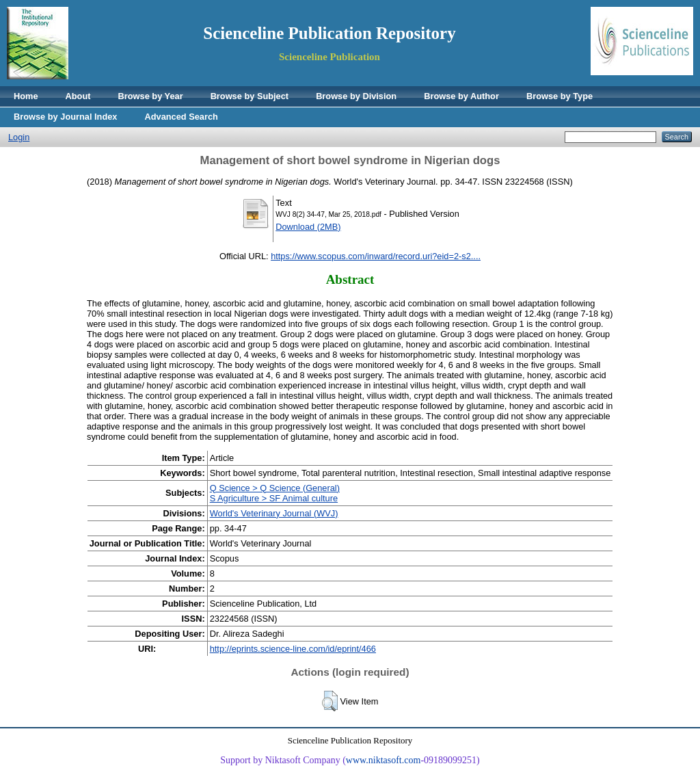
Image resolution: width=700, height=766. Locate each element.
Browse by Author (461, 96)
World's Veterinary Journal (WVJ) (274, 513)
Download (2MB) (308, 227)
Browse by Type (560, 96)
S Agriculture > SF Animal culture (274, 498)
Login (19, 137)
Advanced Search (181, 117)
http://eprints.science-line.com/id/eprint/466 (293, 649)
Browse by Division (356, 96)
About (78, 96)
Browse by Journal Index (65, 117)
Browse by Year (151, 96)
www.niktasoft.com (383, 760)
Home (26, 96)
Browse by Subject (250, 96)
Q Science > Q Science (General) (275, 488)
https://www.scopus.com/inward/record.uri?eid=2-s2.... (376, 256)
